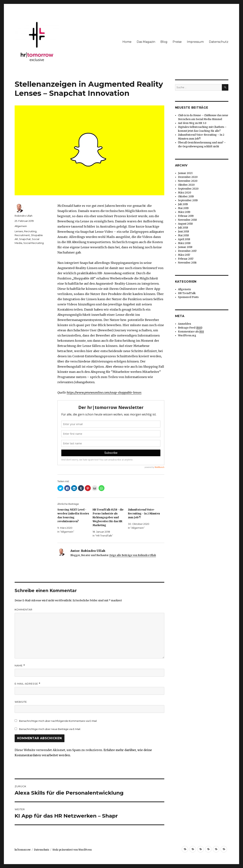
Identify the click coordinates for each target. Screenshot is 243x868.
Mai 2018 (183, 235)
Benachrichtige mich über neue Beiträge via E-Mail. (50, 729)
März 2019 (184, 212)
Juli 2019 (183, 204)
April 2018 (184, 239)
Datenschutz (219, 42)
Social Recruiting (34, 243)
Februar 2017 (186, 259)
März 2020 (185, 193)
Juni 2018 (183, 232)
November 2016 (187, 263)
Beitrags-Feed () (190, 328)
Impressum (195, 42)
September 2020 (188, 189)
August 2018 (185, 224)
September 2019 (188, 200)
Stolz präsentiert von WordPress (72, 850)
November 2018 (187, 220)
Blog (164, 42)
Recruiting (30, 231)
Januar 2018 (185, 247)
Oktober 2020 (186, 185)
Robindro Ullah (24, 216)
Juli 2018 (183, 228)
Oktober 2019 (186, 197)
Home (127, 42)
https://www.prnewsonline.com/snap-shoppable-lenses (104, 392)
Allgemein (21, 226)
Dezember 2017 (187, 251)
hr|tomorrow (23, 850)
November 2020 (188, 181)
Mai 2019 (183, 208)
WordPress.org (187, 336)
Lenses (19, 231)
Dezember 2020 (188, 177)
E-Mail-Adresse (28, 684)
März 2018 (184, 243)
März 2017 (184, 255)
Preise (177, 42)
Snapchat (25, 239)
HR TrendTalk (187, 293)
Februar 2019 (186, 216)
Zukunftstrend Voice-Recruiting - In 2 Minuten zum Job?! (144, 514)
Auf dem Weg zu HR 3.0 (192, 123)
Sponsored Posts (188, 297)
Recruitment (22, 235)
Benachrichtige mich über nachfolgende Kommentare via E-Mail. (58, 721)
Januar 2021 (185, 173)
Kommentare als (191, 332)
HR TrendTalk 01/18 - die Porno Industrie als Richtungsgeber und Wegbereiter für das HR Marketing (108, 517)
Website (21, 702)
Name (20, 666)
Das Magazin (146, 42)
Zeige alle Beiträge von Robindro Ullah (133, 555)
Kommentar (24, 609)
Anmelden (184, 324)
